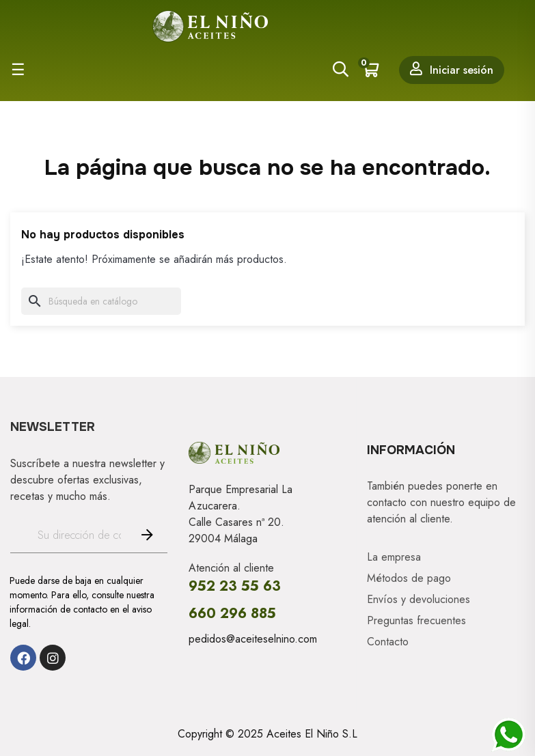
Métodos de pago (409, 578)
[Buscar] (101, 301)
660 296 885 (232, 614)
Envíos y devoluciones (419, 600)
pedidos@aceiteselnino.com (253, 639)
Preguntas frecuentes (416, 621)
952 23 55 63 (235, 586)
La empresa (394, 557)
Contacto (388, 642)
